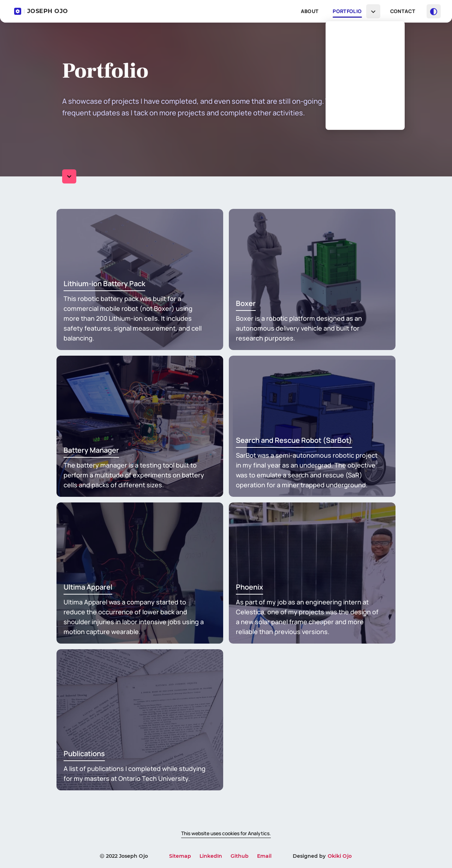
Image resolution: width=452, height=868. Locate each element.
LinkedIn (211, 856)
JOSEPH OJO (41, 11)
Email (264, 856)
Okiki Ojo (340, 856)
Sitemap (180, 856)
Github (240, 856)
